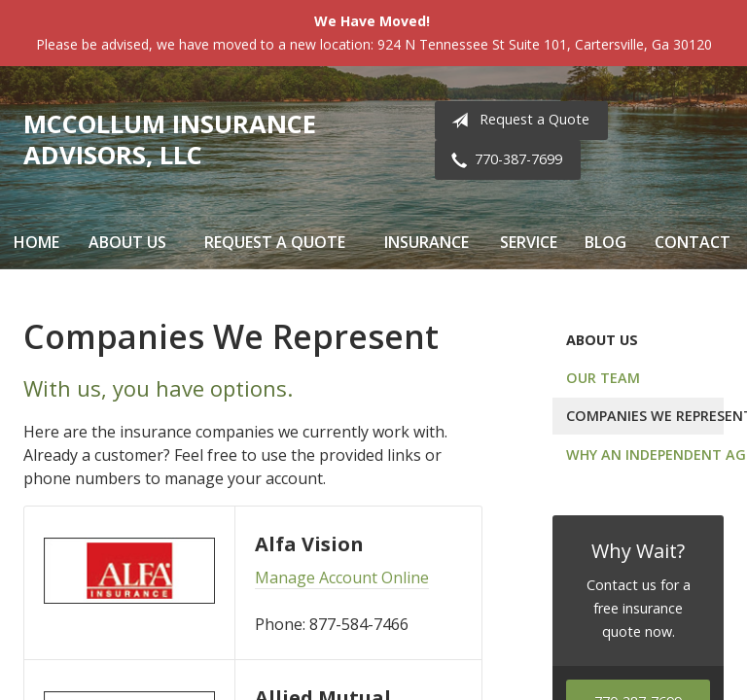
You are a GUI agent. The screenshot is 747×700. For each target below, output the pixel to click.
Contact (693, 242)
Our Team (603, 378)
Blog (605, 242)
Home (36, 242)
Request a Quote (516, 121)
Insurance (427, 242)
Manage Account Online (342, 577)
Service (529, 242)
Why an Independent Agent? (645, 455)
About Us (127, 242)
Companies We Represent (645, 416)
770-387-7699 (503, 160)
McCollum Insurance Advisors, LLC (170, 140)
